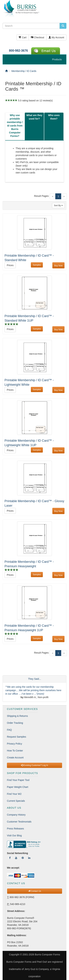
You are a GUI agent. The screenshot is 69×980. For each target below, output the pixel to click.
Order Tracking (15, 723)
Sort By (58, 205)
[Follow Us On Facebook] (10, 858)
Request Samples (17, 737)
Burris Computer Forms (47, 955)
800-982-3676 (18, 51)
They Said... (35, 679)
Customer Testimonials (19, 822)
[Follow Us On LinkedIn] (29, 858)
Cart (23, 37)
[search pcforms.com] (63, 26)
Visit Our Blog (14, 835)
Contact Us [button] (35, 891)
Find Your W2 (14, 794)
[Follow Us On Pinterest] (23, 858)
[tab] (15, 126)
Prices (10, 265)
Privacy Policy (14, 744)
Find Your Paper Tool (18, 780)
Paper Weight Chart (18, 787)
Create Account (15, 758)
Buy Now (58, 266)
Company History (16, 815)
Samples (37, 265)
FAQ (9, 730)
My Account (56, 37)
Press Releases (15, 829)
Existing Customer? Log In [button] (34, 765)
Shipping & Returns (17, 716)
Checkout (38, 37)
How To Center (15, 751)
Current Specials (16, 801)
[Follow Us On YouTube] (16, 858)
